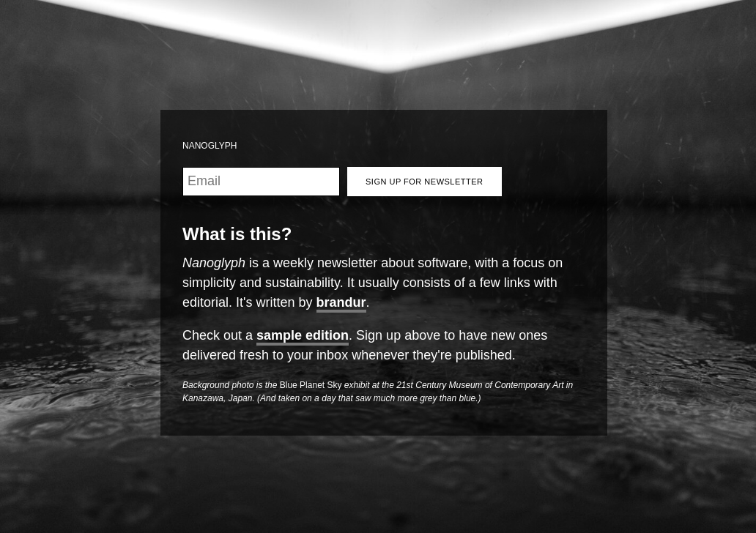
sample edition (303, 335)
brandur (341, 302)
